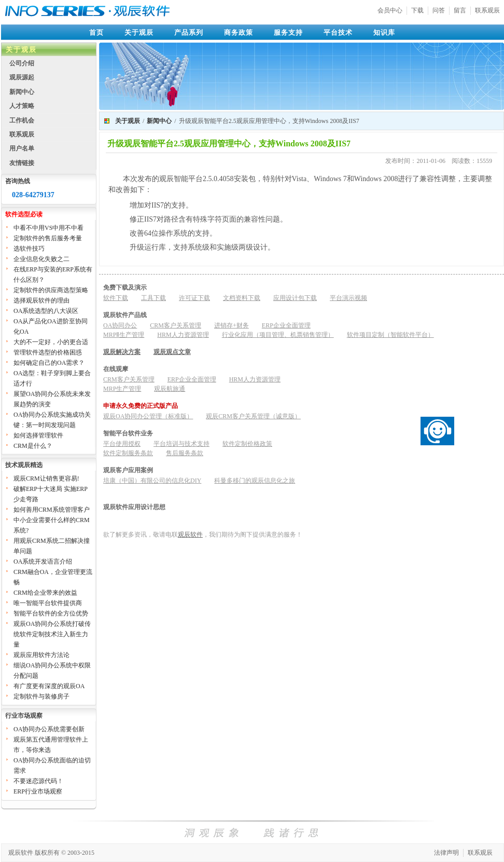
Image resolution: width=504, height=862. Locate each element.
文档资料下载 (242, 298)
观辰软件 (190, 535)
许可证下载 (194, 298)
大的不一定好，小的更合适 (51, 342)
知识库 (384, 32)
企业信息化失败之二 (41, 259)
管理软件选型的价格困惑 (48, 352)
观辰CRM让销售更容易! (46, 478)
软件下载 (116, 298)
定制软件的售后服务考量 (48, 238)
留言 (460, 10)
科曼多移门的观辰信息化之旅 (255, 481)
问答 (439, 10)
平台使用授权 (122, 444)
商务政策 (239, 32)
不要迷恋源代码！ (38, 781)
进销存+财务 (232, 325)
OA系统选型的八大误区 (46, 311)
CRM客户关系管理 (176, 325)
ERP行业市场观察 (38, 791)
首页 (96, 32)
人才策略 (22, 106)
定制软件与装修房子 (41, 696)
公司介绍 (22, 63)
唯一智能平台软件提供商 (48, 603)
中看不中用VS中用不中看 (48, 228)
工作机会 (22, 120)
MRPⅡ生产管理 (124, 335)
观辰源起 (22, 77)
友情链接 (22, 163)
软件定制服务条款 (128, 453)
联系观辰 (487, 10)
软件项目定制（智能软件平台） (390, 335)
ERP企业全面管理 (286, 325)
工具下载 (153, 298)
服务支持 (288, 32)
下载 (417, 10)
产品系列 (189, 32)
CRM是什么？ (33, 446)
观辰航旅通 (170, 389)
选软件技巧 (29, 249)
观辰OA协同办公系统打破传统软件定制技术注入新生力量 (52, 634)
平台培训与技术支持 (181, 444)
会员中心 (390, 10)
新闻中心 (22, 92)
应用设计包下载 (295, 298)
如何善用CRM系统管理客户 (52, 510)
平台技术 (338, 32)
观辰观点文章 (172, 352)
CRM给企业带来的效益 (45, 593)
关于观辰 (139, 32)
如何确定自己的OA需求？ (49, 363)
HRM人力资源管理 (183, 335)
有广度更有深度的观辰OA (49, 686)
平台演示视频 (348, 298)
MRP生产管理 (122, 389)
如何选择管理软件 (38, 435)
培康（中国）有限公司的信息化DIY (152, 481)
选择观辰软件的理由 (41, 300)
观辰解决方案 (122, 352)
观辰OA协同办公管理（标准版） (148, 416)
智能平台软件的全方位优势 (51, 613)
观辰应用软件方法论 (41, 655)
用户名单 (22, 148)
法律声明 (446, 853)
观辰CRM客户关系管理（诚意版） (253, 416)
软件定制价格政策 (247, 444)
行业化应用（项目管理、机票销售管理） (278, 335)
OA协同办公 (120, 325)
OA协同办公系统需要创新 (49, 729)
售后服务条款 (185, 453)
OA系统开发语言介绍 (43, 562)
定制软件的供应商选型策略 (51, 290)
